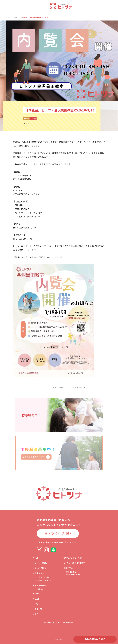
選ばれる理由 (40, 568)
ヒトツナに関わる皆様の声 (75, 563)
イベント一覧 (58, 387)
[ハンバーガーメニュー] (14, 6)
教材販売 (41, 589)
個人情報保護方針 (69, 622)
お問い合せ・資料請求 (60, 533)
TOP (37, 558)
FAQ (36, 604)
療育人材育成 (40, 585)
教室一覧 (38, 609)
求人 (37, 614)
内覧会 (33, 119)
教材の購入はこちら (95, 639)
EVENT (38, 599)
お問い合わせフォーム (51, 622)
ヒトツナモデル (43, 577)
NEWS (37, 594)
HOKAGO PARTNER (45, 581)
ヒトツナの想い (41, 563)
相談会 (27, 119)
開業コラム (68, 568)
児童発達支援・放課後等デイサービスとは (76, 573)
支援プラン (39, 573)
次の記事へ (77, 387)
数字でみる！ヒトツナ (73, 558)
